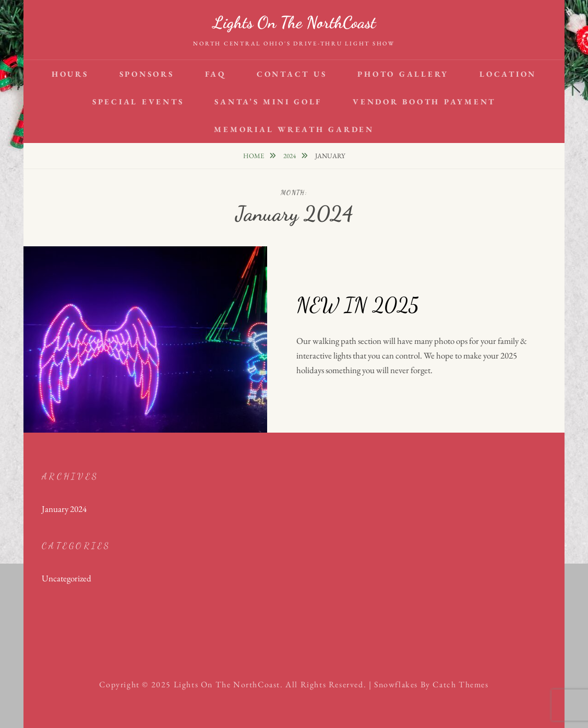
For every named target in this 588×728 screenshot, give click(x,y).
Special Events (138, 102)
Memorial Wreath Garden (294, 129)
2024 (290, 156)
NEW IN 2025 (357, 305)
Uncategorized (67, 578)
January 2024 (64, 509)
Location (508, 74)
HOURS (70, 74)
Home (254, 156)
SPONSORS (147, 74)
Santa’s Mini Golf (268, 102)
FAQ (215, 74)
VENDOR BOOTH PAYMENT (424, 102)
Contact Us (292, 74)
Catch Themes (460, 684)
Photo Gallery (403, 74)
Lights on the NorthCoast (294, 22)
